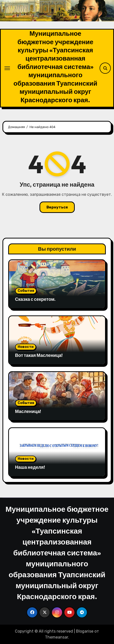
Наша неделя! (30, 467)
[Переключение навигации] (7, 68)
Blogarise (85, 631)
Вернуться (57, 207)
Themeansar (57, 637)
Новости (26, 347)
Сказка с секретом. (36, 299)
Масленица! (28, 411)
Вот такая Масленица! (39, 355)
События (26, 291)
